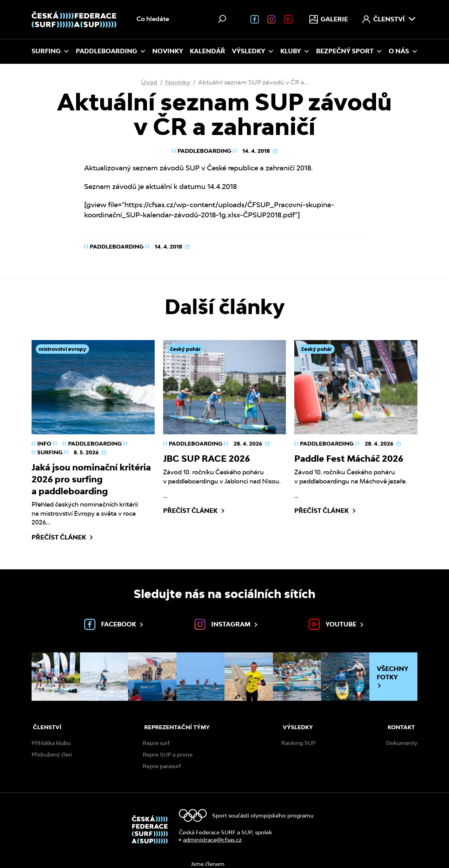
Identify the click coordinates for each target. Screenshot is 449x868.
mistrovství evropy (62, 349)
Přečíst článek (63, 538)
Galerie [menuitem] (329, 19)
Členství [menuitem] (389, 19)
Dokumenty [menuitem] (402, 743)
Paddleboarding (204, 151)
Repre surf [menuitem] (156, 743)
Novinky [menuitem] (168, 51)
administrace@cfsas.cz (212, 840)
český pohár (185, 349)
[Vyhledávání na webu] (182, 19)
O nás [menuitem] (403, 51)
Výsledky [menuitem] (253, 51)
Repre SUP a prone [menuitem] (168, 755)
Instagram (227, 624)
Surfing (50, 452)
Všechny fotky (393, 677)
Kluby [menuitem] (295, 51)
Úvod (149, 82)
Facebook (114, 624)
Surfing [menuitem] (50, 51)
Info (44, 444)
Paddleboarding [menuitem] (111, 51)
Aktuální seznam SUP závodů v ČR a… (253, 82)
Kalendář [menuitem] (207, 51)
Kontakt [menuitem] (401, 727)
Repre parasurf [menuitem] (162, 766)
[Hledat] (222, 19)
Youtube (337, 624)
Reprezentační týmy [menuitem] (177, 727)
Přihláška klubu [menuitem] (51, 743)
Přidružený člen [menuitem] (52, 755)
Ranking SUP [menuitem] (299, 743)
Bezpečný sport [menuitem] (349, 51)
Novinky (178, 82)
